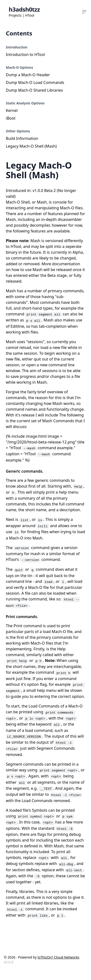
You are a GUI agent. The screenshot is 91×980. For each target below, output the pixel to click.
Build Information (22, 138)
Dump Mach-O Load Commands (35, 82)
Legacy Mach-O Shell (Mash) (31, 146)
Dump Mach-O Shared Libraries (34, 90)
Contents (19, 33)
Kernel (12, 110)
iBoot (11, 118)
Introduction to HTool (25, 54)
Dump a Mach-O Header (28, 75)
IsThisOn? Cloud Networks (58, 957)
